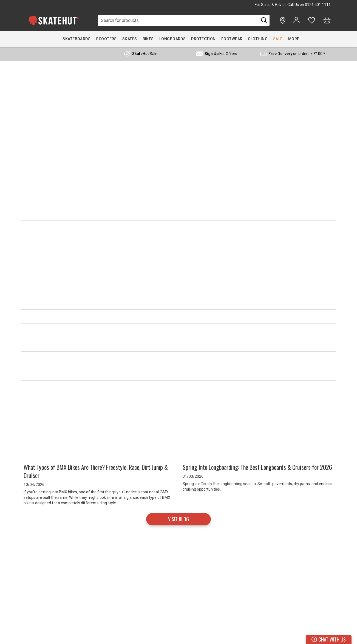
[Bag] (327, 20)
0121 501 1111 (318, 5)
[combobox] (178, 20)
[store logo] (54, 20)
